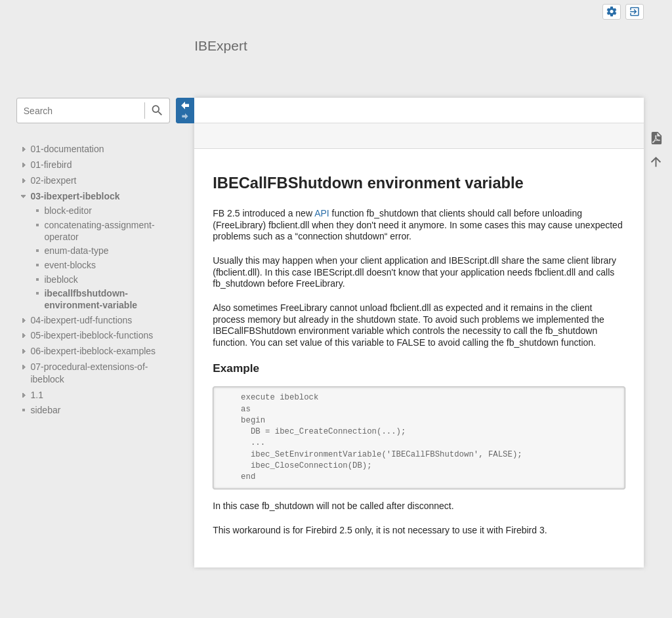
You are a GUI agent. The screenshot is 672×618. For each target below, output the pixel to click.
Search (157, 111)
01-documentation (67, 149)
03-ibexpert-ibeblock (75, 196)
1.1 (36, 395)
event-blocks (70, 265)
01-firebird (51, 165)
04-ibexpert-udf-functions (81, 320)
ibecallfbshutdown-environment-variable (91, 299)
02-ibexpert (53, 180)
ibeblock (61, 279)
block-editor (68, 211)
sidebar (45, 410)
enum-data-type (76, 251)
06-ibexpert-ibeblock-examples (93, 351)
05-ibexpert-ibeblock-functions (92, 335)
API (322, 213)
